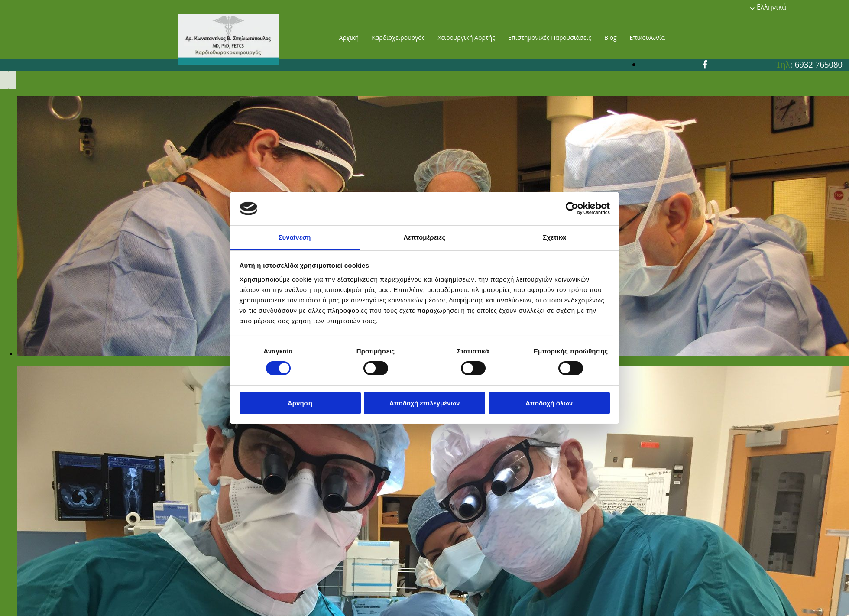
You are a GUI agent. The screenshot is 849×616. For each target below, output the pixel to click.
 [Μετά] (12, 80)
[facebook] (705, 65)
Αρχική (349, 37)
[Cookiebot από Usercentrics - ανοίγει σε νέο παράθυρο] (572, 208)
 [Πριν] (4, 80)
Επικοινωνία (647, 37)
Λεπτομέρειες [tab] (425, 237)
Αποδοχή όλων (549, 403)
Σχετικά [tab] (554, 237)
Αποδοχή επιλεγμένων (425, 403)
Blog (611, 37)
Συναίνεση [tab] (294, 237)
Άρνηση (300, 403)
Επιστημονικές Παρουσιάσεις (550, 37)
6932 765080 (819, 65)
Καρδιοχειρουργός (398, 37)
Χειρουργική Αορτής (466, 37)
